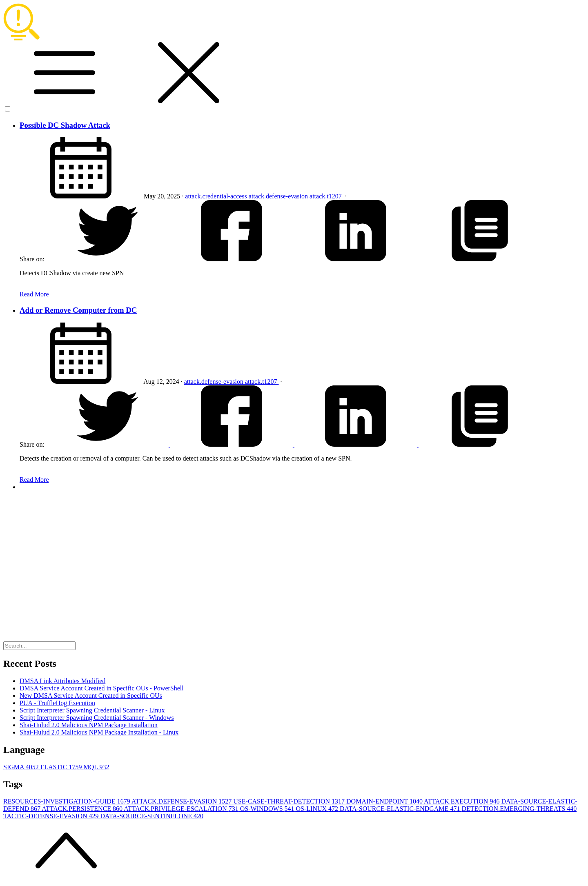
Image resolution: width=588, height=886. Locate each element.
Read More (34, 294)
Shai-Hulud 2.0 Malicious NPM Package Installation (89, 725)
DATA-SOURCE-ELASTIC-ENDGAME (401, 809)
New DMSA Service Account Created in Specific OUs (91, 696)
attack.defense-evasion (279, 196)
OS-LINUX (318, 809)
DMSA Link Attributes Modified (62, 681)
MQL (96, 767)
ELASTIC (62, 767)
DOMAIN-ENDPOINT (385, 801)
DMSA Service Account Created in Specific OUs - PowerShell (102, 688)
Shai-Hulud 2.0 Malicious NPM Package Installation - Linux (99, 732)
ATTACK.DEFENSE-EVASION (183, 801)
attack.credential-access (217, 196)
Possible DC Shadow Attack (65, 125)
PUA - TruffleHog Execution (57, 703)
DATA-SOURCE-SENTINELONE (152, 816)
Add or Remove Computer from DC (78, 310)
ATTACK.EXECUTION (462, 801)
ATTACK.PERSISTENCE (83, 809)
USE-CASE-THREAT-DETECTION (290, 801)
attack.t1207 (326, 196)
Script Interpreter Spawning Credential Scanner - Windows (97, 718)
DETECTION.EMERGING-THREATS (519, 809)
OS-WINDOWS (268, 809)
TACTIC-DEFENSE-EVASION (52, 816)
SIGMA (22, 767)
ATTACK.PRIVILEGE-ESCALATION (182, 809)
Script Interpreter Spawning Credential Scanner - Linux (92, 710)
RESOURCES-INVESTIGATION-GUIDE (67, 801)
